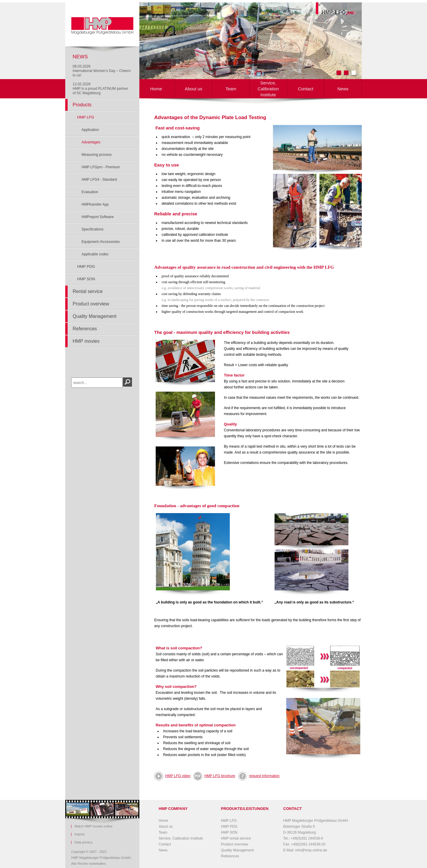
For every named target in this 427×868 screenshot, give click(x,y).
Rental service (88, 291)
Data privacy (83, 842)
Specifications (93, 229)
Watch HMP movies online (93, 826)
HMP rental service (236, 838)
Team (231, 89)
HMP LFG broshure (214, 776)
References (85, 329)
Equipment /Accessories (101, 242)
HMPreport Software (98, 217)
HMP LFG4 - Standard (99, 180)
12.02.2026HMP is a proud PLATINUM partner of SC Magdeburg (100, 89)
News (343, 89)
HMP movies (86, 341)
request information (264, 776)
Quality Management (95, 316)
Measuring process (97, 155)
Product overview (91, 304)
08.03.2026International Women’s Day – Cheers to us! (102, 71)
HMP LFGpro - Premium (101, 167)
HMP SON (86, 279)
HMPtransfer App (95, 204)
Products (82, 105)
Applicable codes (95, 254)
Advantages (91, 142)
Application (90, 130)
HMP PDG (86, 266)
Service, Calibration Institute (268, 89)
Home (156, 89)
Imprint (79, 834)
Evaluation (90, 192)
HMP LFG (86, 117)
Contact (306, 89)
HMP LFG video (178, 776)
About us (193, 89)
